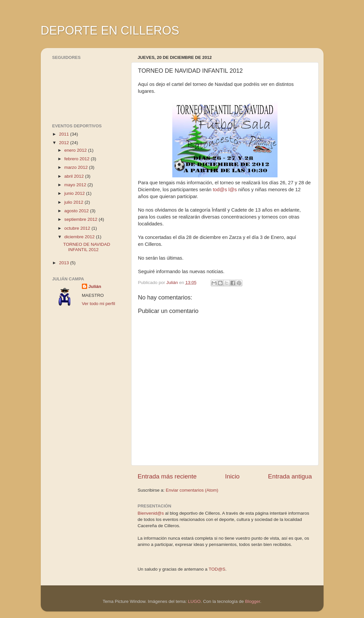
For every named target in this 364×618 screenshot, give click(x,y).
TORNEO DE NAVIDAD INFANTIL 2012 (87, 247)
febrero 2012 (78, 159)
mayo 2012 (76, 185)
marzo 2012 (77, 167)
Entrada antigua (290, 476)
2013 (64, 263)
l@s (232, 190)
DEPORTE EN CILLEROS (110, 30)
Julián (95, 286)
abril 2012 (75, 176)
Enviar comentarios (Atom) (192, 490)
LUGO (194, 601)
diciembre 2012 (80, 237)
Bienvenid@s (151, 513)
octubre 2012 (78, 228)
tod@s (220, 190)
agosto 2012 (77, 211)
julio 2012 (75, 202)
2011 (64, 134)
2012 (64, 143)
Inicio (232, 476)
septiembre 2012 (82, 219)
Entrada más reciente (167, 476)
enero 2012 (76, 150)
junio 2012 (75, 193)
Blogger (253, 601)
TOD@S (217, 569)
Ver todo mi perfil (98, 304)
